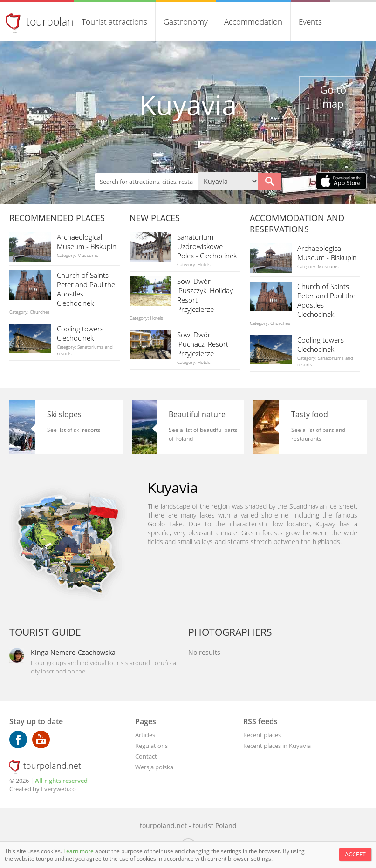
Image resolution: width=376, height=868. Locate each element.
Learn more (79, 851)
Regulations (151, 746)
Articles (145, 735)
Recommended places (57, 218)
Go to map (333, 96)
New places (155, 218)
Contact (146, 756)
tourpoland (53, 21)
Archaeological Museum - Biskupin (87, 242)
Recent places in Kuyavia (277, 746)
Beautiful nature (197, 414)
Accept (355, 854)
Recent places (262, 735)
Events (310, 22)
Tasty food (310, 414)
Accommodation (253, 22)
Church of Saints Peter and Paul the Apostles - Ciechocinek (86, 289)
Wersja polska (154, 767)
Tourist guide (45, 632)
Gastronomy (186, 22)
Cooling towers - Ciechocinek (82, 333)
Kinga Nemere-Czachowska (73, 652)
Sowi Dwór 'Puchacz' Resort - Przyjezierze (205, 344)
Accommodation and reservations (297, 223)
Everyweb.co (58, 789)
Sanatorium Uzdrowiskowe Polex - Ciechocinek (207, 246)
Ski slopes (64, 414)
